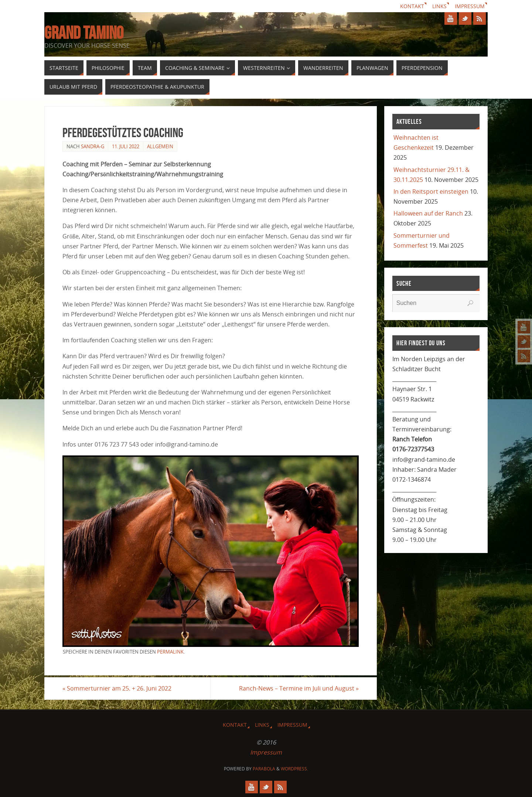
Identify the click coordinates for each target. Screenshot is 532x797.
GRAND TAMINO (84, 33)
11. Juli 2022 (126, 146)
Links (439, 6)
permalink (170, 652)
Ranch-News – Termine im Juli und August (299, 688)
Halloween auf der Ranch (428, 213)
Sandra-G (93, 146)
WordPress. (294, 769)
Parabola (264, 769)
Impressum (470, 6)
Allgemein (160, 146)
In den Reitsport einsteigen (431, 191)
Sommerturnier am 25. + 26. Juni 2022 (117, 688)
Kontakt (412, 6)
